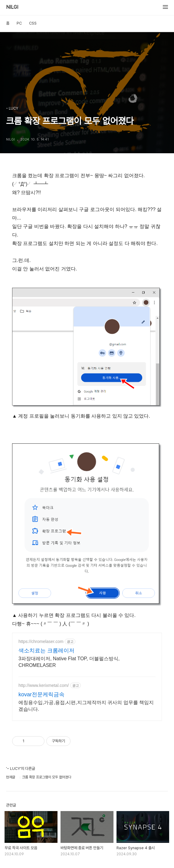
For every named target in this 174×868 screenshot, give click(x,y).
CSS (33, 23)
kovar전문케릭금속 (41, 694)
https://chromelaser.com (41, 641)
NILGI (12, 7)
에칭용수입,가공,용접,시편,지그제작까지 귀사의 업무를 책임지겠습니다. (86, 706)
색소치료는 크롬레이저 (46, 651)
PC (19, 23)
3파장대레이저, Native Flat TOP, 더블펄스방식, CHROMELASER (69, 662)
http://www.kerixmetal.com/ (44, 685)
